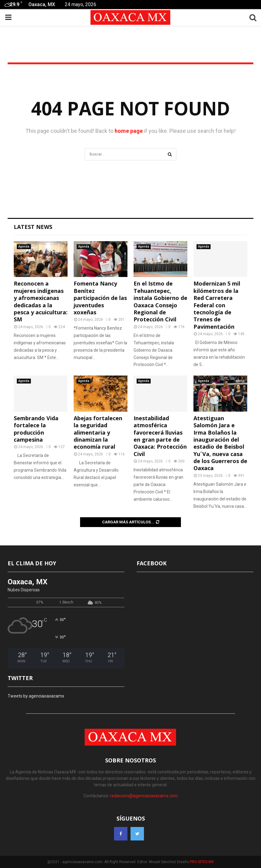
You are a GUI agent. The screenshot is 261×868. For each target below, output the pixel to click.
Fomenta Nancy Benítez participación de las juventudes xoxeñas (100, 298)
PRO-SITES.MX (202, 862)
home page (129, 131)
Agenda (24, 247)
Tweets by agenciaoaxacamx (36, 696)
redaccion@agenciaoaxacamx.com (144, 796)
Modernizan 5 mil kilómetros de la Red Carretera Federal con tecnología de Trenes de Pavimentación (217, 305)
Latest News (33, 227)
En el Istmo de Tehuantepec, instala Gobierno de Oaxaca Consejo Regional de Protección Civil (160, 301)
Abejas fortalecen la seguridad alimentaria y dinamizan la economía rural (98, 432)
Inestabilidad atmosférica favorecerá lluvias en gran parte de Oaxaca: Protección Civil (160, 436)
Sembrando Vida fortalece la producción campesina (36, 429)
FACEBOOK (152, 563)
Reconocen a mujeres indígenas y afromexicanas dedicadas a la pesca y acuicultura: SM (41, 301)
